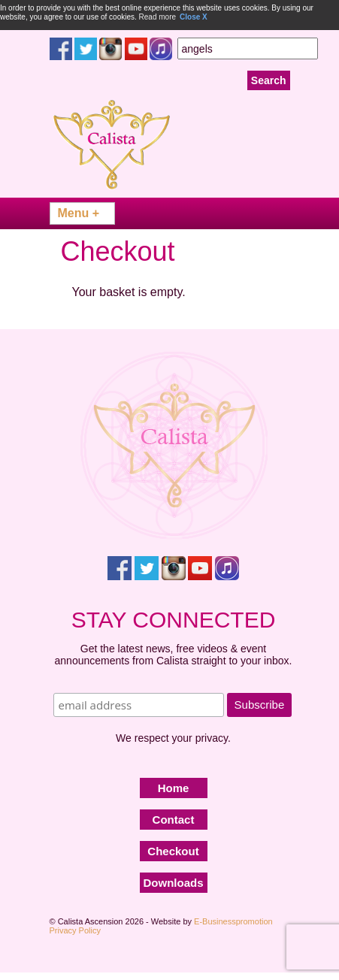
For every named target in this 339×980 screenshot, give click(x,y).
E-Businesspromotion (233, 921)
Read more (157, 17)
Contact (174, 820)
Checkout (173, 851)
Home (174, 788)
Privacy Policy (75, 930)
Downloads (174, 883)
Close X (194, 17)
